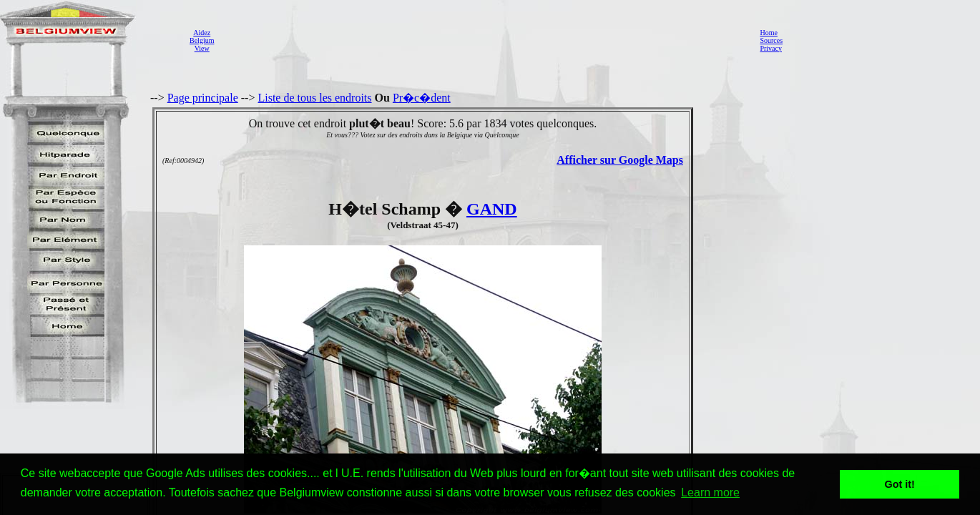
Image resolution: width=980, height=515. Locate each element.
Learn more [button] (710, 492)
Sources (771, 40)
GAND (492, 209)
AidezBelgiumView (202, 40)
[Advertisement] (483, 40)
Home (768, 33)
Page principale (203, 98)
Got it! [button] (900, 484)
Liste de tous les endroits (314, 98)
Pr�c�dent (422, 98)
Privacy (771, 48)
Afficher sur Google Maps (620, 160)
